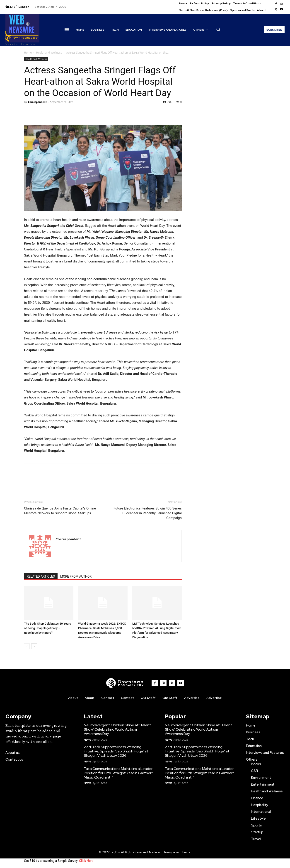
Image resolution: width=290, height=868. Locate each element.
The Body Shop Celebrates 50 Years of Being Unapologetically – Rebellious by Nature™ (47, 628)
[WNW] (125, 683)
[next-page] (34, 646)
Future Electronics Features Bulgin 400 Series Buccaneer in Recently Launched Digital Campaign (148, 513)
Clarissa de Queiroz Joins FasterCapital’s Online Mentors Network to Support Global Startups (60, 511)
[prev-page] (27, 646)
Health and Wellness (49, 53)
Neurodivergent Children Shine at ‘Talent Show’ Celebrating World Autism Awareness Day (117, 729)
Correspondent (37, 102)
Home (28, 53)
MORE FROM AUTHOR (76, 576)
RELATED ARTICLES (41, 576)
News (88, 740)
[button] (218, 29)
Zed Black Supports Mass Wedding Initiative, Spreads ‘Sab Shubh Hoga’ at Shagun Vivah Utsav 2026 (116, 751)
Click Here (86, 861)
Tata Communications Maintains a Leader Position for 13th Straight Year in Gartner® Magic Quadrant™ (118, 773)
